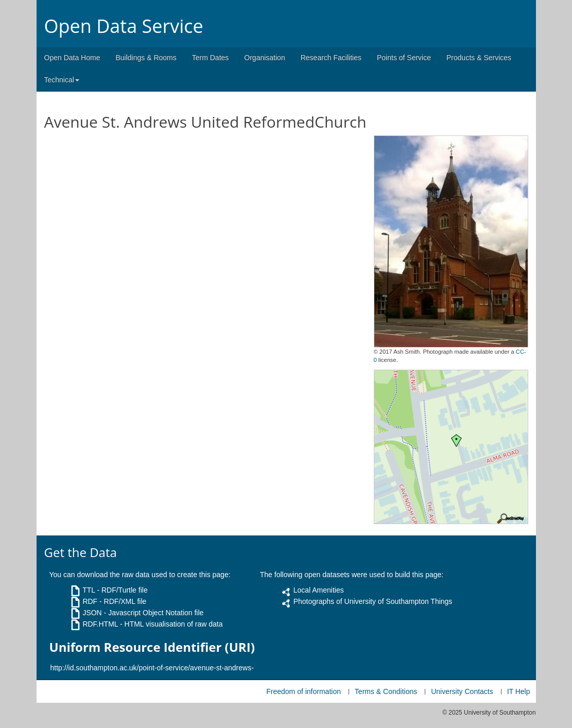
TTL (89, 590)
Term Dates (211, 58)
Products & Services (479, 58)
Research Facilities (331, 58)
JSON (92, 613)
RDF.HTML (100, 624)
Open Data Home (72, 58)
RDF (90, 601)
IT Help (519, 691)
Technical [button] (62, 80)
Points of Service (404, 58)
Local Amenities (319, 590)
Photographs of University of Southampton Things (373, 601)
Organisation (264, 58)
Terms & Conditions (386, 691)
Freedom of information (304, 691)
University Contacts (462, 691)
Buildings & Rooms (146, 58)
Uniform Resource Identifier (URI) (152, 647)
